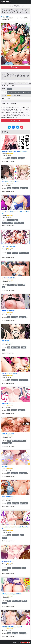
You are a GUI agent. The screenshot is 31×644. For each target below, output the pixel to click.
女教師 (19, 568)
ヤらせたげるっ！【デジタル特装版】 (11, 182)
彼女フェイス (5, 467)
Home (3, 16)
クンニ (20, 158)
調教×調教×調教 (6, 341)
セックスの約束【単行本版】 (9, 278)
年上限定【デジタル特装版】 (9, 311)
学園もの (26, 188)
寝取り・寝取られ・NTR (8, 223)
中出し (21, 633)
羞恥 (16, 158)
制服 (24, 158)
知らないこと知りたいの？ (8, 497)
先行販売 (16, 223)
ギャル (14, 535)
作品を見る (16, 67)
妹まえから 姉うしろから (8, 404)
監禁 (25, 633)
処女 (13, 253)
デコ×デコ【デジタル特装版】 (9, 246)
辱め (12, 158)
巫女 (4, 287)
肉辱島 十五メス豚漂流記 (8, 434)
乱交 (13, 441)
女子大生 (5, 603)
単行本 (7, 16)
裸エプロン (24, 601)
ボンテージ (23, 347)
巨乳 (18, 535)
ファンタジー (11, 220)
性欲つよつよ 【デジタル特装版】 (10, 373)
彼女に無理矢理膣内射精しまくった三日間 (12, 627)
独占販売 (22, 223)
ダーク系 (18, 347)
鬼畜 (17, 633)
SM (3, 350)
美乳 (21, 188)
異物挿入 (19, 601)
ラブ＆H (26, 253)
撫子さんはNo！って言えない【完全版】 (11, 594)
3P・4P (22, 535)
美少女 (26, 380)
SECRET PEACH (6, 2)
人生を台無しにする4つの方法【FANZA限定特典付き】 (15, 152)
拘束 (9, 158)
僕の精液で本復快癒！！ (8, 561)
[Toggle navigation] (28, 2)
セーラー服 (5, 570)
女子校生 (21, 380)
